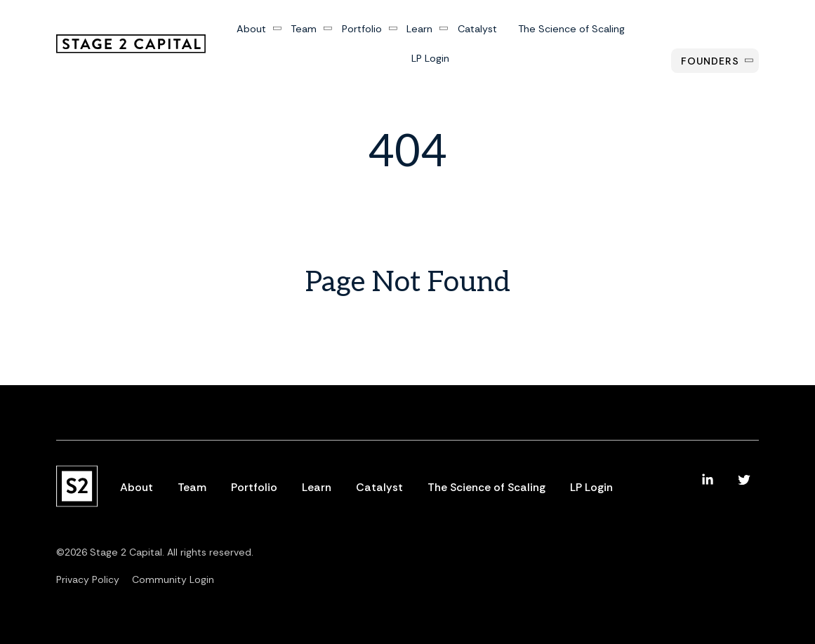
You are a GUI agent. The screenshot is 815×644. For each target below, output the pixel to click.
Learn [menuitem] (419, 29)
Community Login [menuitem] (173, 579)
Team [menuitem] (304, 29)
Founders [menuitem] (710, 61)
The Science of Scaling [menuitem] (571, 29)
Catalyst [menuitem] (477, 29)
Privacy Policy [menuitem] (88, 579)
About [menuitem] (251, 29)
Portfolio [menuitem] (361, 29)
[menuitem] (708, 480)
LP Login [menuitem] (430, 58)
